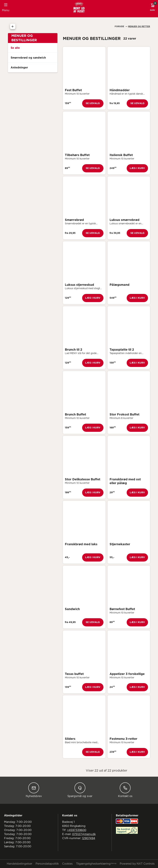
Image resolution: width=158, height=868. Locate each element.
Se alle (15, 48)
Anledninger (19, 68)
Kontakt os (125, 790)
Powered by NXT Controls (137, 864)
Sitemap (114, 864)
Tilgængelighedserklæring (93, 864)
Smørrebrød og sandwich (28, 58)
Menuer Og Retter (139, 26)
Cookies (67, 864)
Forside (120, 26)
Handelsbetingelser (19, 864)
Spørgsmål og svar (80, 790)
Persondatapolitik (47, 864)
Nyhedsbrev (34, 790)
